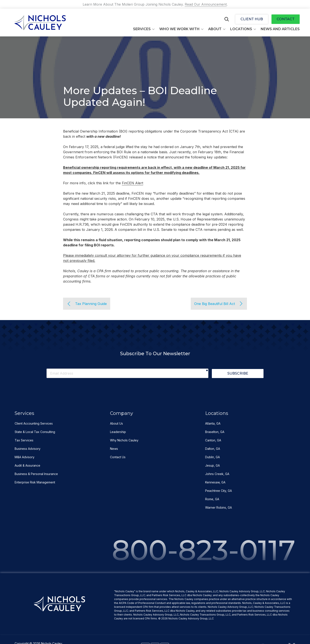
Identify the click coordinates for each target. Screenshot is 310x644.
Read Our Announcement (206, 4)
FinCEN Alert (133, 183)
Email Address (46, 368)
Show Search (227, 19)
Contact (286, 19)
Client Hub (252, 19)
